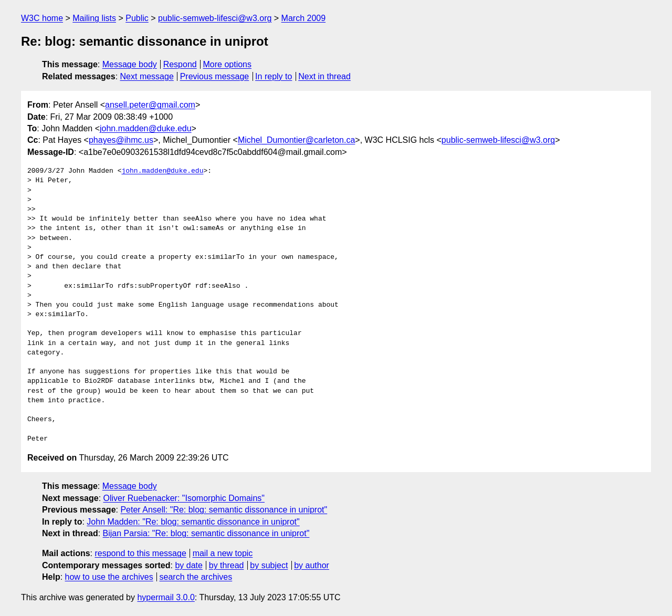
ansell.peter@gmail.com (150, 105)
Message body (130, 64)
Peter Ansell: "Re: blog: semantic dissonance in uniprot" (224, 510)
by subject (269, 565)
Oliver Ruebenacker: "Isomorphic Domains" (184, 498)
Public (137, 18)
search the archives (196, 577)
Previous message (215, 76)
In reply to (274, 76)
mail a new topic (223, 553)
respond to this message (140, 553)
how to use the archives (109, 577)
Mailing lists (94, 18)
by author (312, 565)
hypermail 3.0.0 (166, 597)
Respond (180, 64)
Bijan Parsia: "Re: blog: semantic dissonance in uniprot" (206, 533)
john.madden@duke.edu (146, 128)
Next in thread (324, 76)
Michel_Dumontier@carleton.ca (296, 140)
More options (228, 64)
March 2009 (304, 18)
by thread (227, 565)
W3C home (42, 18)
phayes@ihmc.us (121, 140)
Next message (147, 76)
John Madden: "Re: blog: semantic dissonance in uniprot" (193, 522)
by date (188, 565)
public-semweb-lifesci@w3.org (215, 18)
